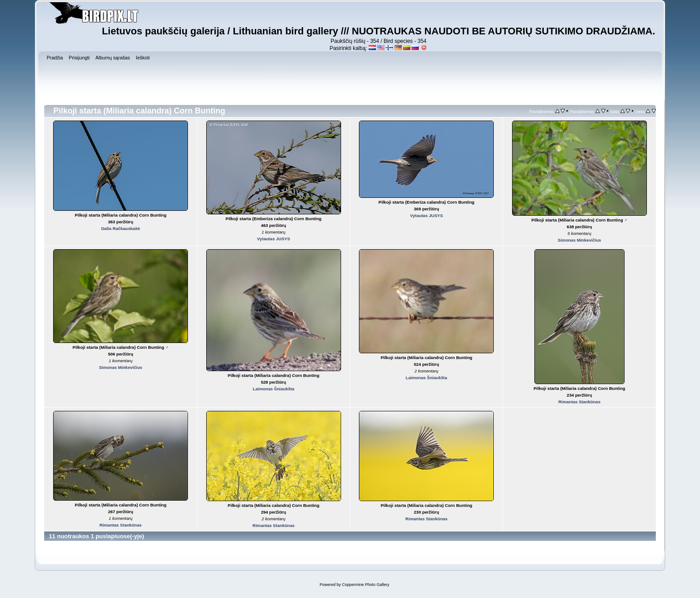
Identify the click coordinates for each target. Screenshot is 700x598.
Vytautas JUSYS (274, 239)
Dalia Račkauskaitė (121, 228)
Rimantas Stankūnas (579, 402)
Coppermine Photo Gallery (366, 585)
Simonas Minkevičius (579, 240)
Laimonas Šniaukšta (273, 389)
